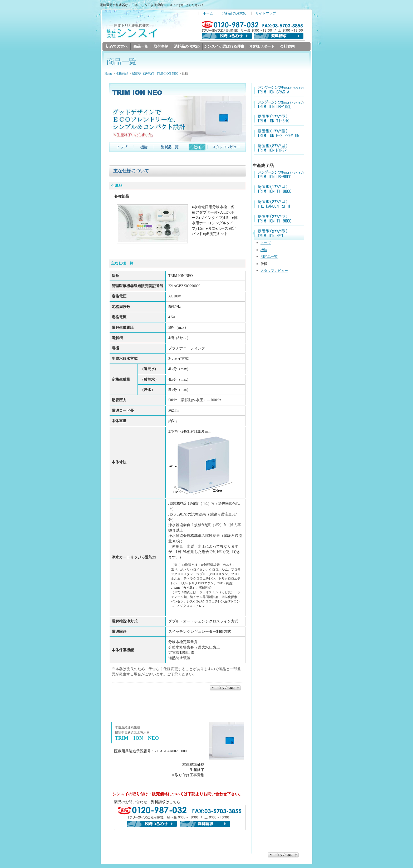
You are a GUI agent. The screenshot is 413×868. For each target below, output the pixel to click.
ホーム (208, 13)
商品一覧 (141, 46)
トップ (266, 243)
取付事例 (161, 46)
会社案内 (287, 46)
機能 (264, 250)
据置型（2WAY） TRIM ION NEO (155, 74)
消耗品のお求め (234, 13)
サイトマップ (266, 13)
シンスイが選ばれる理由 (224, 46)
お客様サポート (262, 46)
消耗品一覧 (269, 257)
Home (108, 74)
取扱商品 (122, 74)
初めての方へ (117, 46)
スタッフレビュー (274, 271)
